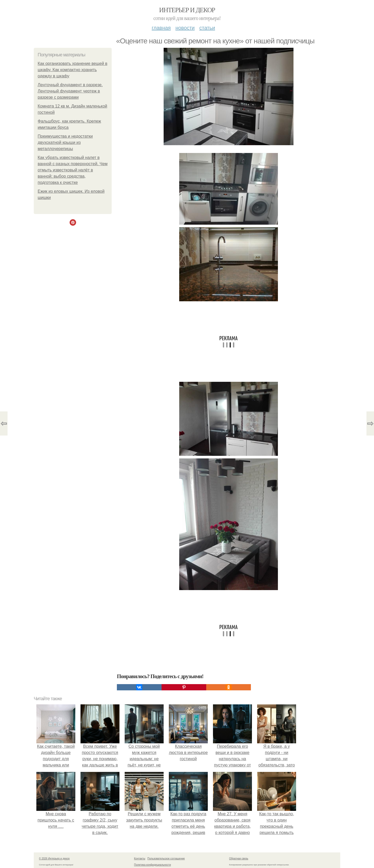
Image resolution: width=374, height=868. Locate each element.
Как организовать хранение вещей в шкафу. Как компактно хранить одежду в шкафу (72, 70)
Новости (185, 28)
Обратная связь (239, 859)
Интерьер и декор (187, 10)
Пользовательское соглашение (166, 859)
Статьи (207, 28)
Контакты (140, 859)
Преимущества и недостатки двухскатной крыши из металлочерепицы (65, 142)
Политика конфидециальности (152, 865)
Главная (161, 28)
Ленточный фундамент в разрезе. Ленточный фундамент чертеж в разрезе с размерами (70, 91)
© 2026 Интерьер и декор (54, 859)
